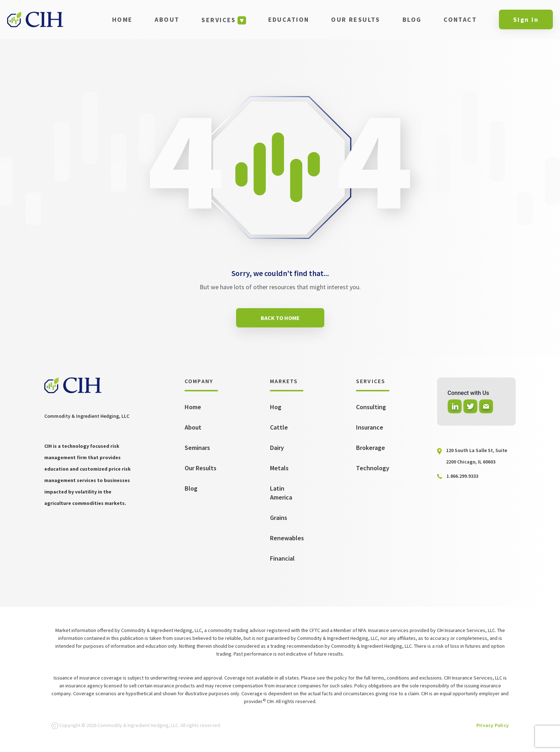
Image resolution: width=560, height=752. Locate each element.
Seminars (197, 448)
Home (193, 407)
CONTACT (460, 19)
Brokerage (371, 448)
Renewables (287, 538)
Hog (276, 407)
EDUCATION (289, 19)
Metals (279, 468)
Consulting (371, 407)
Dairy (277, 448)
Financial (282, 558)
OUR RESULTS (356, 19)
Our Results (201, 468)
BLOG (412, 19)
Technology (373, 468)
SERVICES (219, 20)
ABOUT (167, 19)
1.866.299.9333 (462, 476)
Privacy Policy (492, 725)
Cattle (279, 427)
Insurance (370, 427)
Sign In (526, 19)
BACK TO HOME (280, 318)
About (193, 427)
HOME (122, 19)
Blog (191, 488)
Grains (279, 518)
